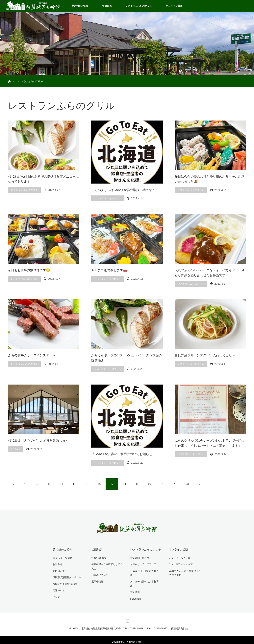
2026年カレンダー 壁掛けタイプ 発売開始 (184, 572)
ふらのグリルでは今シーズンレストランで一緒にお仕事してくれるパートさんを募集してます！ (210, 443)
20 (150, 484)
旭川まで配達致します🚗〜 (111, 270)
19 (137, 484)
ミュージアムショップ (180, 564)
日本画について (99, 574)
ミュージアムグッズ (179, 558)
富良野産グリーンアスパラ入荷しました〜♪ (206, 355)
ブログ (56, 595)
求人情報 (134, 583)
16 (99, 484)
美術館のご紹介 (80, 6)
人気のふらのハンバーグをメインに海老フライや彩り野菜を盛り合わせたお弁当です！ (210, 273)
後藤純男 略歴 (98, 558)
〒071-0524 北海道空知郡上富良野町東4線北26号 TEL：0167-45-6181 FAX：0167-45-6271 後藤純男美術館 (127, 625)
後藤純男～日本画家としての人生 (108, 566)
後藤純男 (107, 6)
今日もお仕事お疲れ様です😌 (29, 270)
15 (87, 484)
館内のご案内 (59, 570)
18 (125, 484)
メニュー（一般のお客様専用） (146, 570)
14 (74, 484)
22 (175, 484)
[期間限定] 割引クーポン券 (66, 576)
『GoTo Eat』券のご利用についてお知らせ (122, 454)
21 (162, 484)
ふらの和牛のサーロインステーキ (32, 355)
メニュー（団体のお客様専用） (146, 576)
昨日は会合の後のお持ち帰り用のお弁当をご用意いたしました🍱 (210, 179)
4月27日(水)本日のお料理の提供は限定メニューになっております (43, 179)
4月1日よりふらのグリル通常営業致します (38, 441)
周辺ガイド (58, 589)
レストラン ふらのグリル (24, 190)
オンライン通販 (174, 6)
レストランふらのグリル (139, 6)
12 (49, 484)
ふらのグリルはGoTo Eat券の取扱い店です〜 (123, 190)
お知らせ (16, 449)
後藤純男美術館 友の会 (64, 583)
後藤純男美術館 (134, 638)
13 (62, 484)
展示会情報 (97, 581)
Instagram (135, 589)
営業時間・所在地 (62, 558)
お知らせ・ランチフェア (142, 564)
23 (187, 484)
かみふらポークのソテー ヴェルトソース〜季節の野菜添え (127, 358)
